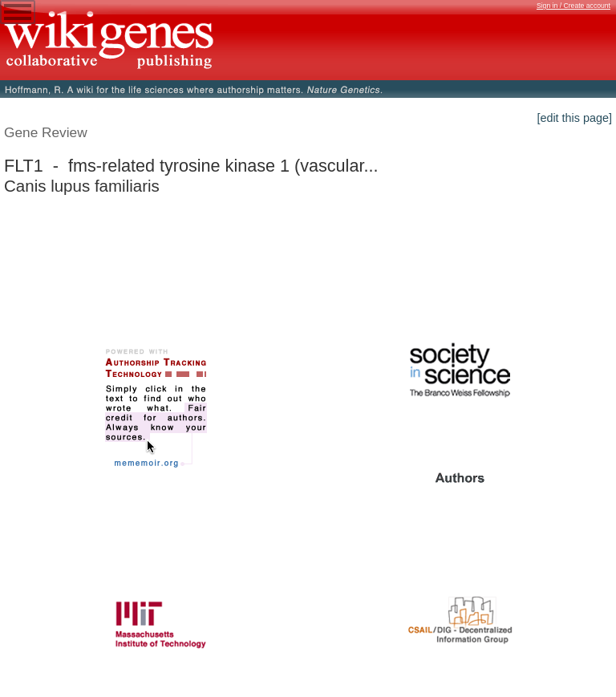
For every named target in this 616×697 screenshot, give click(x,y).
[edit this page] (574, 118)
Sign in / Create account (573, 6)
